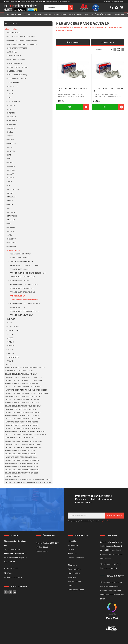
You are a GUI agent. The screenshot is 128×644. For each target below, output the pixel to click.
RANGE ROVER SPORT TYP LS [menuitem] (22, 292)
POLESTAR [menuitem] (12, 243)
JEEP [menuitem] (9, 182)
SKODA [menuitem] (10, 334)
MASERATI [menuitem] (12, 197)
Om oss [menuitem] (48, 14)
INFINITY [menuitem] (11, 178)
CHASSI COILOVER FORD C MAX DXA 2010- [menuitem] (23, 412)
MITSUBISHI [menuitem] (12, 216)
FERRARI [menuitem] (11, 151)
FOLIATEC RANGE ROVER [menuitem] (20, 254)
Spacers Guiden (74, 569)
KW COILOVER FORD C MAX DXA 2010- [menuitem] (21, 409)
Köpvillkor (72, 577)
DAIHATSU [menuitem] (12, 144)
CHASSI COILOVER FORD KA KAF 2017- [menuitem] (21, 374)
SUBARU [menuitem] (11, 346)
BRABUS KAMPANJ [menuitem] (13, 476)
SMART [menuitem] (10, 338)
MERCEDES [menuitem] (12, 212)
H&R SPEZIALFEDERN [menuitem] (16, 60)
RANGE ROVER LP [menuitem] (17, 296)
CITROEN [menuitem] (11, 128)
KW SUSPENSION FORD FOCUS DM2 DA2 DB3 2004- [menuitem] (26, 390)
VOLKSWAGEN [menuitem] (13, 357)
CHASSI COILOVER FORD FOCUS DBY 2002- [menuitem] (23, 387)
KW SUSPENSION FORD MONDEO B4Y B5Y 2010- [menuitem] (25, 432)
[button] (116, 8)
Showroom (72, 565)
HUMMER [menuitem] (11, 166)
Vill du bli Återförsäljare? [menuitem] (98, 14)
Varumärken (73, 545)
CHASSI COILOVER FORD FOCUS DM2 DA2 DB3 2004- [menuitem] (27, 393)
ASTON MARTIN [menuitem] (14, 101)
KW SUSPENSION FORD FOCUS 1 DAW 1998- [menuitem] (23, 377)
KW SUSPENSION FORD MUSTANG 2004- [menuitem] (22, 463)
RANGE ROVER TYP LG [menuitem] (19, 281)
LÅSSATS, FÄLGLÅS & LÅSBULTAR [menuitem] (21, 37)
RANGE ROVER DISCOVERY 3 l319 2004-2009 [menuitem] (28, 273)
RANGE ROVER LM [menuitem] (17, 307)
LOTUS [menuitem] (10, 205)
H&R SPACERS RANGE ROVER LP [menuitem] (25, 299)
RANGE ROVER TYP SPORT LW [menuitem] (22, 277)
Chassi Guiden (74, 573)
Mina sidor (72, 541)
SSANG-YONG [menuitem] (13, 327)
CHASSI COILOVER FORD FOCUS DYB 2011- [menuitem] (23, 400)
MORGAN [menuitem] (11, 227)
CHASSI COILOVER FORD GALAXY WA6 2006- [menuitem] (23, 447)
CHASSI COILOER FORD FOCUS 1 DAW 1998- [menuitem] (23, 380)
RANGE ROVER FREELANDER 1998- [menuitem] (24, 311)
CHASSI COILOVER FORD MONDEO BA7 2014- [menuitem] (24, 441)
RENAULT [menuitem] (11, 319)
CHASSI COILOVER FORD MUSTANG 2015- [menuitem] (22, 470)
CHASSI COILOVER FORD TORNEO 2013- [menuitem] (22, 473)
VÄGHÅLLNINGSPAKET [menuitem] (17, 79)
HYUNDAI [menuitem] (11, 170)
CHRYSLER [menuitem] (12, 124)
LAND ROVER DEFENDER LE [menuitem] (21, 262)
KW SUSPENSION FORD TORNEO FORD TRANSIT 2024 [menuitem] (27, 479)
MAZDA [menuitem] (10, 201)
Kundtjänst (72, 554)
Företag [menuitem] (120, 14)
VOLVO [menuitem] (10, 361)
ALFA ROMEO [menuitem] (13, 86)
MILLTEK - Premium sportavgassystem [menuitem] (22, 40)
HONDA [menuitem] (10, 163)
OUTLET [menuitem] (28, 14)
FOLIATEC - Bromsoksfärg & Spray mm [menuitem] (22, 44)
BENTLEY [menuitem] (11, 105)
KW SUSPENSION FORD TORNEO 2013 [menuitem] (21, 457)
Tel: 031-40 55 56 (11, 568)
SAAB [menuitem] (10, 323)
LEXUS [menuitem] (10, 193)
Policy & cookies (75, 582)
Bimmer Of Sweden (76, 558)
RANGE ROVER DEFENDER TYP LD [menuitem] (24, 265)
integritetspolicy (104, 521)
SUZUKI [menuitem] (10, 342)
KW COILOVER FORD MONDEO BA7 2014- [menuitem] (22, 438)
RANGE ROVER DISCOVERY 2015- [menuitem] (24, 284)
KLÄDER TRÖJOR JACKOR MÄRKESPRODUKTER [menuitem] (25, 368)
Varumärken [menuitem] (75, 14)
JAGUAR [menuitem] (11, 174)
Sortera (109, 43)
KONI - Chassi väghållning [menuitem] (17, 75)
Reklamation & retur (76, 590)
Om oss (71, 549)
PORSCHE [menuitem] (12, 247)
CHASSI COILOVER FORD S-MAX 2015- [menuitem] (21, 454)
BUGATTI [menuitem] (11, 113)
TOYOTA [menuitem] (11, 353)
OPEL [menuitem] (10, 235)
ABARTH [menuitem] (11, 94)
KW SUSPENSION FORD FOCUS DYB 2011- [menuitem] (22, 396)
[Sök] (71, 8)
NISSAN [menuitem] (11, 231)
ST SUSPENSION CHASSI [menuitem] (18, 67)
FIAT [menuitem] (9, 155)
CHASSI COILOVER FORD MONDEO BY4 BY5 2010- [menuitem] (26, 435)
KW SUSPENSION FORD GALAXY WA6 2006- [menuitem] (23, 444)
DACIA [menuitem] (10, 132)
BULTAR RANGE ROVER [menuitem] (19, 258)
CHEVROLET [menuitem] (13, 121)
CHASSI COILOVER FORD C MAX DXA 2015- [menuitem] (23, 419)
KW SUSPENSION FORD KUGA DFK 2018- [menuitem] (22, 425)
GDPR (71, 586)
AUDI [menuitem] (9, 98)
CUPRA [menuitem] (10, 136)
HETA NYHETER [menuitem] (14, 33)
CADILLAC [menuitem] (11, 117)
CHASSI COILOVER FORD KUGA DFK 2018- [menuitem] (22, 428)
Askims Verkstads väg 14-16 (15, 558)
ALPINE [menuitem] (10, 90)
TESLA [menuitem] (10, 350)
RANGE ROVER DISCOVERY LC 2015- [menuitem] (25, 304)
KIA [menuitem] (9, 185)
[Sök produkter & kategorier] (56, 8)
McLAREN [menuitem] (11, 220)
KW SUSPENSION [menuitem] (15, 63)
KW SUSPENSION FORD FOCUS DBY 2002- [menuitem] (22, 384)
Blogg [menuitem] (38, 14)
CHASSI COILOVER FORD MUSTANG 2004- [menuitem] (22, 460)
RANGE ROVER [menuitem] (14, 250)
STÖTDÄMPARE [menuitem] (14, 82)
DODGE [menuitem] (10, 147)
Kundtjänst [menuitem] (60, 14)
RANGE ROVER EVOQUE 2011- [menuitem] (22, 288)
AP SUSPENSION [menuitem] (14, 56)
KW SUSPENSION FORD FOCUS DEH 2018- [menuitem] (22, 403)
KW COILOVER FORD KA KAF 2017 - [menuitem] (19, 371)
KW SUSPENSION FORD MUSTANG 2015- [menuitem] (22, 467)
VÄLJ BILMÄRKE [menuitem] (14, 14)
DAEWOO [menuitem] (11, 140)
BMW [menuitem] (9, 109)
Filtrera (74, 43)
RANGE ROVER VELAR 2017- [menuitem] (21, 315)
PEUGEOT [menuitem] (11, 239)
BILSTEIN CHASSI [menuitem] (15, 71)
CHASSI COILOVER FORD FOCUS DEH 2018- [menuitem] (23, 406)
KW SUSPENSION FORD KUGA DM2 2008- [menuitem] (22, 422)
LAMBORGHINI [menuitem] (13, 189)
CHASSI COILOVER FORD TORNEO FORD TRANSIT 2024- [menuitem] (28, 483)
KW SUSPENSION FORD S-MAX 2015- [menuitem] (20, 451)
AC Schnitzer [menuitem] (12, 52)
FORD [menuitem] (10, 159)
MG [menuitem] (9, 208)
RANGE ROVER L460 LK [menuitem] (19, 269)
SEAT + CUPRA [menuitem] (13, 330)
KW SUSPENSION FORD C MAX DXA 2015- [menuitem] (22, 416)
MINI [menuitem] (9, 224)
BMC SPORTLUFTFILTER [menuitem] (17, 48)
